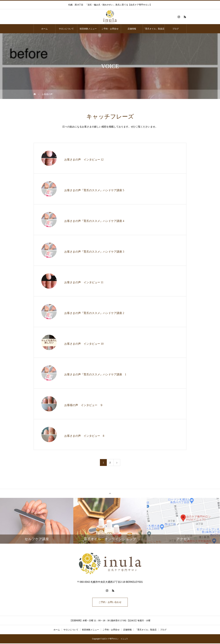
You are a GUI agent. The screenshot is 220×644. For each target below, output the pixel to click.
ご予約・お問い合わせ (110, 602)
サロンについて (66, 29)
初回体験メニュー (88, 29)
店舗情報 (132, 29)
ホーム (44, 29)
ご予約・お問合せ (110, 29)
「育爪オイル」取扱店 (154, 29)
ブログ (176, 29)
